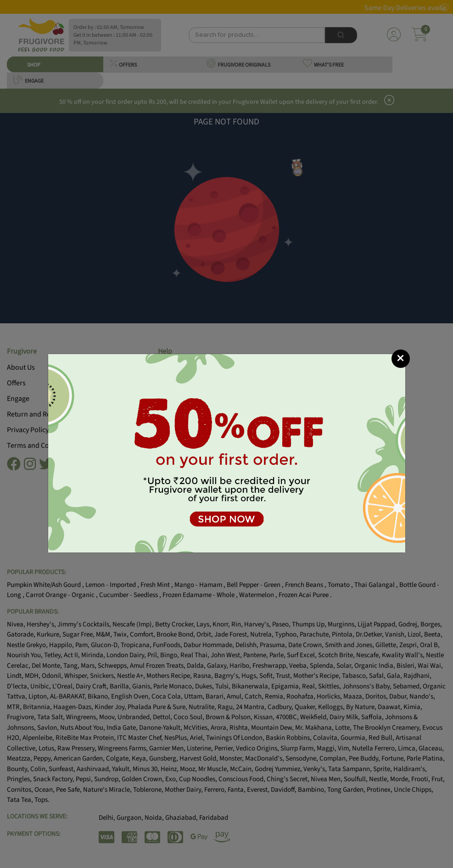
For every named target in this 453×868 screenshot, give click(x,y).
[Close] (401, 359)
